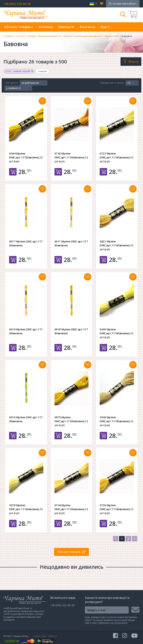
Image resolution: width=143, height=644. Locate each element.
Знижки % (66, 27)
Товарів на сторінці (112, 83)
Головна (8, 36)
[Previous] (116, 539)
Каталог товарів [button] (19, 27)
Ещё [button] (105, 27)
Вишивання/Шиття (50, 36)
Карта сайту (40, 636)
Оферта (52, 636)
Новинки (46, 27)
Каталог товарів (26, 36)
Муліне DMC (112, 36)
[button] (93, 4)
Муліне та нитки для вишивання (83, 36)
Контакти (87, 27)
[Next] (135, 539)
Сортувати (11, 83)
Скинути (42, 71)
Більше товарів (69, 552)
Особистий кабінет (125, 4)
